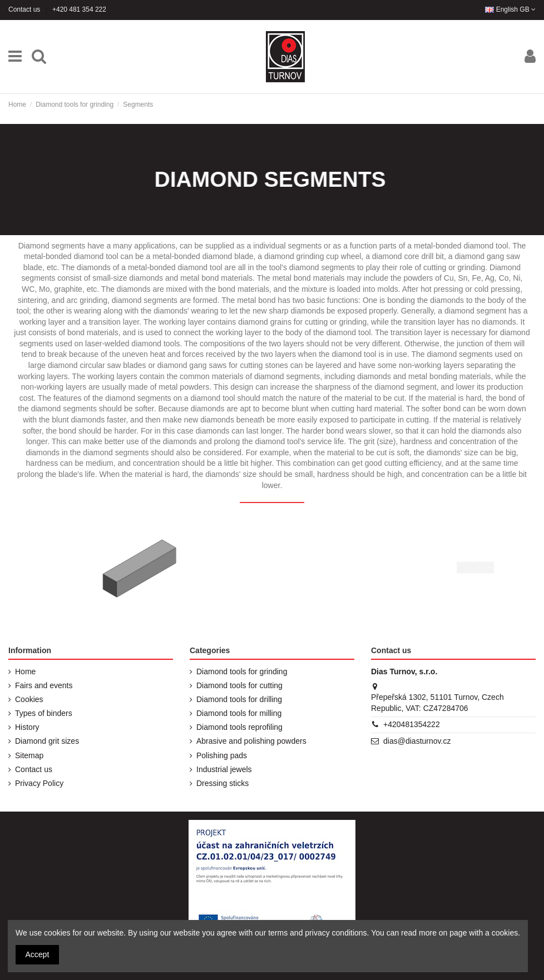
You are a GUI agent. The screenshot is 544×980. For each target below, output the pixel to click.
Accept (38, 954)
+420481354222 (412, 724)
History (27, 727)
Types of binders (44, 713)
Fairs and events (44, 685)
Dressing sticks (222, 783)
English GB (510, 9)
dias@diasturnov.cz (417, 741)
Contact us (25, 9)
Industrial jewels (224, 769)
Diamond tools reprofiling (239, 727)
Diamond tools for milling (239, 713)
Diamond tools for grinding (242, 671)
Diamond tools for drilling (239, 699)
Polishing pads (222, 755)
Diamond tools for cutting (239, 685)
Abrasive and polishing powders (251, 741)
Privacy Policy (39, 783)
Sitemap (29, 755)
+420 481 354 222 (79, 9)
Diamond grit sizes (47, 741)
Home (25, 671)
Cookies (29, 699)
